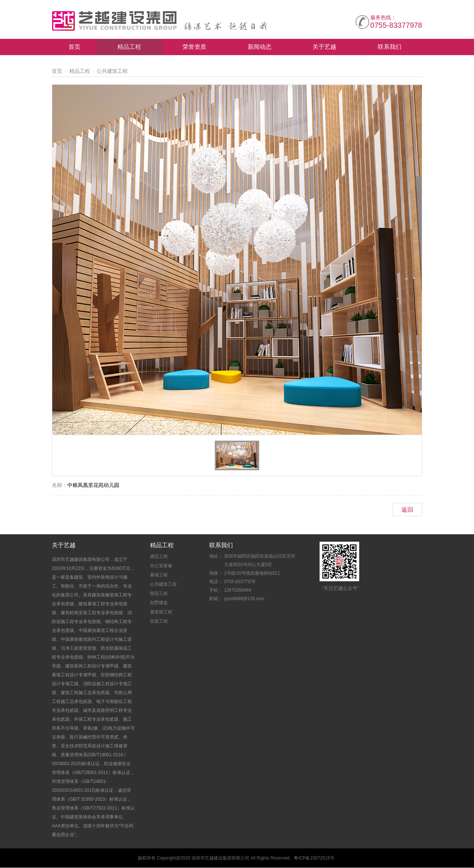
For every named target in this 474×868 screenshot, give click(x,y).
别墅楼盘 (159, 603)
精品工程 (129, 47)
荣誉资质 (194, 47)
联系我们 (390, 47)
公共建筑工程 (112, 71)
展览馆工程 (161, 612)
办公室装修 (161, 566)
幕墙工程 (159, 575)
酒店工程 (159, 557)
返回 (407, 510)
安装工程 (159, 622)
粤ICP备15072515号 (314, 858)
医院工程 (159, 594)
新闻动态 (260, 47)
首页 (74, 47)
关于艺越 (324, 47)
